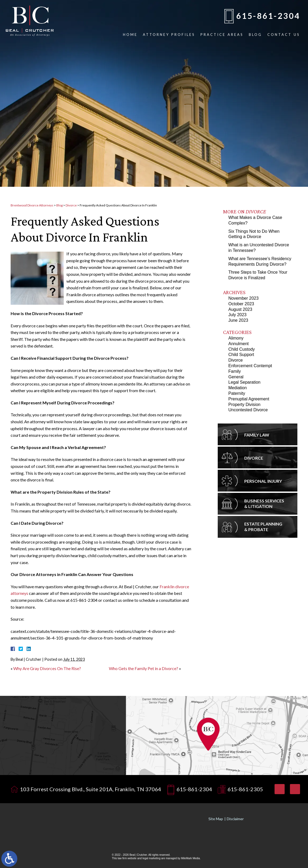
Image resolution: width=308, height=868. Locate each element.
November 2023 (243, 298)
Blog (255, 35)
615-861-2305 (245, 789)
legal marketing (151, 858)
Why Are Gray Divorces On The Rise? (47, 668)
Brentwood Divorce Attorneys (32, 205)
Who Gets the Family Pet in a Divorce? (144, 668)
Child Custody (242, 349)
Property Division (244, 405)
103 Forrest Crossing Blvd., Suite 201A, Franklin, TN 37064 (91, 789)
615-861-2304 (268, 16)
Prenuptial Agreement (249, 399)
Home (130, 35)
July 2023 (238, 315)
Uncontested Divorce (248, 410)
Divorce (71, 205)
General (236, 377)
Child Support (241, 355)
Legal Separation (244, 382)
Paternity (237, 393)
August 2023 (240, 309)
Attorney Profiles (169, 35)
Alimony (236, 338)
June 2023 (238, 320)
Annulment (239, 344)
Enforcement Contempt (250, 366)
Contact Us (284, 35)
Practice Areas (222, 35)
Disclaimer (235, 819)
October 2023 (241, 304)
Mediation (238, 388)
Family (235, 371)
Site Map (216, 819)
